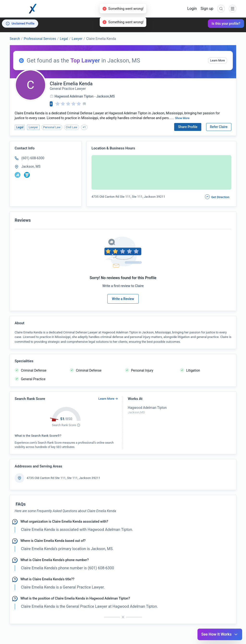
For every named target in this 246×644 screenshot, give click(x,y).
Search (15, 39)
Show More (182, 118)
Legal (64, 39)
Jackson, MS (31, 166)
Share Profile (188, 127)
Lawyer (77, 39)
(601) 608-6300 (33, 158)
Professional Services (40, 39)
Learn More (218, 61)
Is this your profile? (226, 24)
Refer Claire (219, 127)
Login (192, 9)
